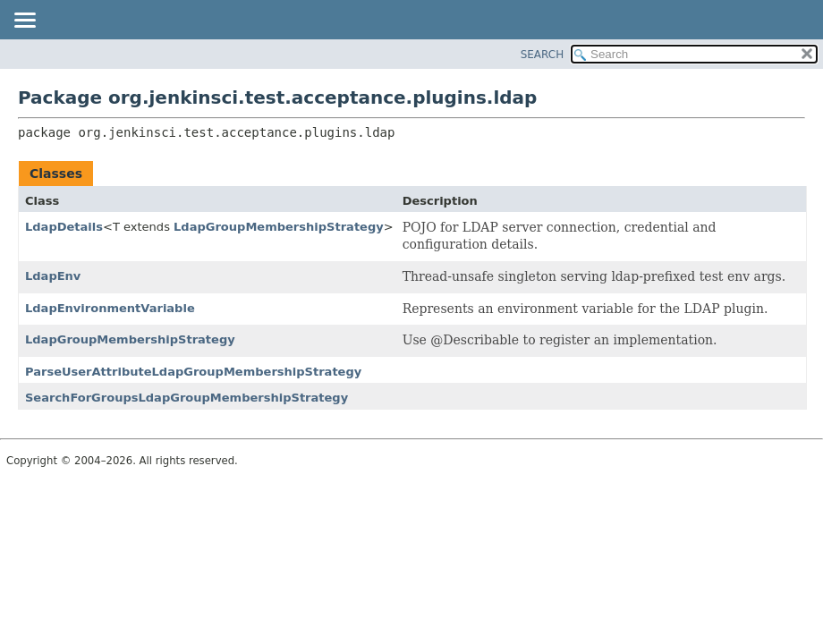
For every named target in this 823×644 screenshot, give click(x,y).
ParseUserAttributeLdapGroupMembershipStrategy (193, 372)
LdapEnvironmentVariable (110, 308)
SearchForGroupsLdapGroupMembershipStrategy (187, 398)
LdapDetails (64, 227)
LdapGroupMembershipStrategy (279, 227)
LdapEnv (53, 276)
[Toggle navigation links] (24, 21)
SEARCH (543, 55)
